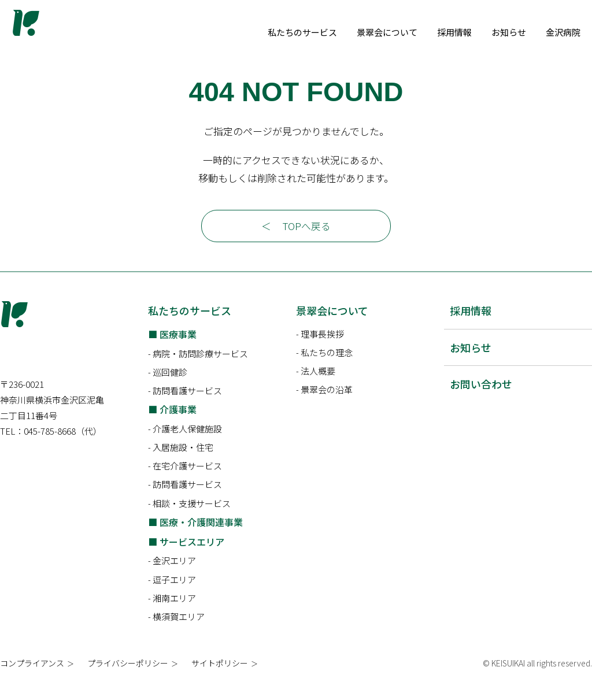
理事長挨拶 (322, 351)
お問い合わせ (481, 402)
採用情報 (508, 32)
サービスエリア (192, 559)
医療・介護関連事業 (201, 539)
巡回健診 (170, 389)
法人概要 (318, 389)
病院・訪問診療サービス (200, 371)
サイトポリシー (220, 681)
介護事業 (178, 427)
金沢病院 (338, 50)
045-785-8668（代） (63, 466)
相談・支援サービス (192, 521)
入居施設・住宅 (183, 465)
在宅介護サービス (187, 484)
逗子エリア (174, 597)
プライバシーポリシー (128, 681)
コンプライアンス (32, 681)
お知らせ (562, 32)
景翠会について (440, 32)
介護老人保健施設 (187, 447)
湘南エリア (174, 615)
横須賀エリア (179, 634)
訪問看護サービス (187, 408)
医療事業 (178, 351)
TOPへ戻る (307, 244)
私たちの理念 (327, 370)
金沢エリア (174, 578)
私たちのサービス (356, 32)
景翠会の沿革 (327, 407)
